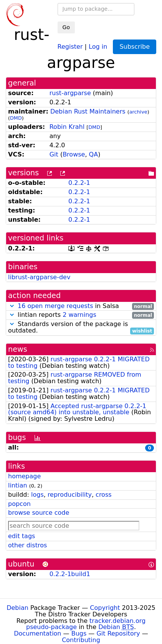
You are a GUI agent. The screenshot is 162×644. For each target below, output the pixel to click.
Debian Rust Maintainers (88, 111)
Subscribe (135, 47)
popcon (19, 504)
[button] (12, 306)
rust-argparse (70, 93)
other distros (27, 545)
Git (54, 154)
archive (138, 112)
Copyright (105, 608)
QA (94, 154)
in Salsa (81, 306)
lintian (18, 485)
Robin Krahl (67, 127)
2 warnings (79, 315)
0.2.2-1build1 (70, 574)
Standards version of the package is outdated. (81, 328)
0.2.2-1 (79, 183)
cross (103, 495)
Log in (98, 46)
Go (66, 27)
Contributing (81, 640)
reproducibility (70, 495)
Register (70, 46)
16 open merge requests (55, 306)
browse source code (39, 513)
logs (37, 495)
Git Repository (118, 633)
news (18, 349)
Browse (74, 154)
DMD (16, 118)
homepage (24, 476)
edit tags (21, 536)
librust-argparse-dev (39, 277)
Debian (17, 608)
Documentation (37, 633)
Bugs (79, 633)
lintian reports (81, 315)
